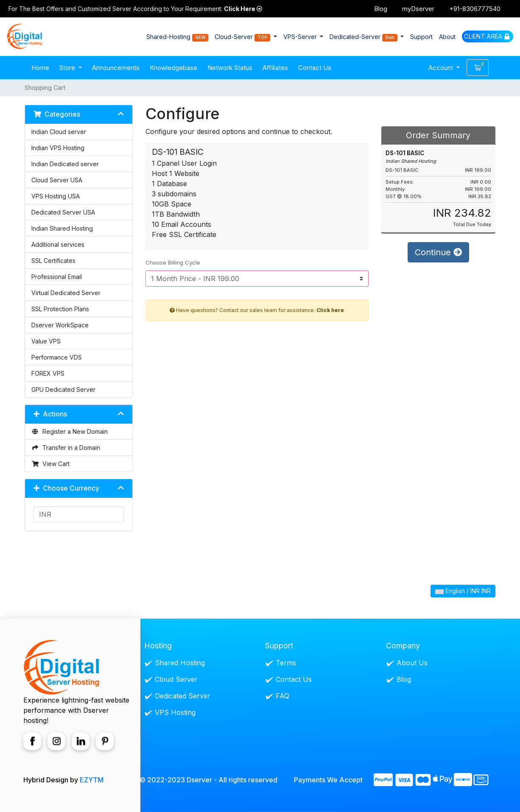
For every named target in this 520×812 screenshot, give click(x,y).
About (447, 37)
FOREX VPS (48, 373)
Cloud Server (176, 679)
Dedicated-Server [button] (364, 37)
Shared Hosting (180, 663)
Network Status (230, 68)
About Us (412, 663)
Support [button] (421, 37)
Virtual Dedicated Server (66, 293)
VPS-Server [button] (301, 37)
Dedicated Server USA (63, 212)
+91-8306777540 (475, 9)
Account (442, 68)
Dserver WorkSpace (60, 325)
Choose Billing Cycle (173, 262)
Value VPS (46, 341)
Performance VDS (57, 357)
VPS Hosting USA (56, 196)
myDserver (418, 9)
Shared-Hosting (178, 37)
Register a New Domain (70, 431)
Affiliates (275, 68)
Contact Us (315, 68)
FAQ (282, 696)
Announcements (116, 68)
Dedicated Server (183, 696)
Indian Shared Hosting (62, 228)
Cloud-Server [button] (243, 37)
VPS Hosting (175, 712)
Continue (438, 252)
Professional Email (57, 277)
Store (68, 68)
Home (40, 68)
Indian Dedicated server (65, 164)
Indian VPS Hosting (58, 148)
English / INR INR (463, 591)
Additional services (58, 244)
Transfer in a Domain (66, 448)
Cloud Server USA (57, 180)
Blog (381, 9)
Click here (330, 310)
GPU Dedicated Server (63, 389)
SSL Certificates (53, 261)
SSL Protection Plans (60, 309)
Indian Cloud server (59, 132)
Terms (286, 663)
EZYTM (92, 780)
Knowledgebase (173, 68)
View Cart (50, 464)
